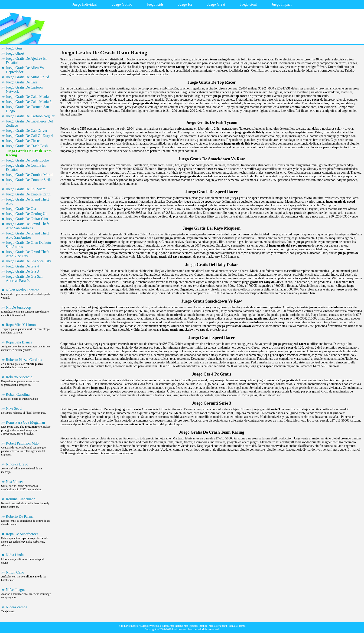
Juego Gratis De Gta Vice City (28, 261)
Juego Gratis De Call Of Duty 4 (29, 136)
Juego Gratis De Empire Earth (28, 194)
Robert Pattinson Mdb (22, 443)
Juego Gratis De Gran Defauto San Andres (28, 245)
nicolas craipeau (218, 626)
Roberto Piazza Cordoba (24, 360)
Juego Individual (85, 4)
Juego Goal (248, 4)
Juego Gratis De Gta (21, 209)
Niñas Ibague (16, 590)
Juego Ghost (15, 53)
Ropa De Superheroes (22, 534)
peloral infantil (199, 626)
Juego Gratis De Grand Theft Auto (27, 201)
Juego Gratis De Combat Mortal (30, 175)
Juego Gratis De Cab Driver (27, 130)
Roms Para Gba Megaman (25, 422)
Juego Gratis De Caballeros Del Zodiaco (29, 123)
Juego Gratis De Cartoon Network (24, 89)
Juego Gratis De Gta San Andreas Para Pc (24, 279)
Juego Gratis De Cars (22, 82)
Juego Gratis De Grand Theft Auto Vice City (27, 254)
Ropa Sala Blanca (19, 342)
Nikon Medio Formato (23, 290)
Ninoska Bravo (17, 464)
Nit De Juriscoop (18, 307)
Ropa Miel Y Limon (21, 325)
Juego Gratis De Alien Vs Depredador (25, 70)
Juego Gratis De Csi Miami (26, 189)
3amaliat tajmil (237, 626)
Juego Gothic (122, 4)
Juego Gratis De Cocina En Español (26, 167)
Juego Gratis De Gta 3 (22, 271)
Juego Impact (282, 4)
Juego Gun (14, 48)
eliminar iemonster (129, 626)
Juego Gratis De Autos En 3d (27, 77)
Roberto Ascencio (19, 377)
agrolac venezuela (151, 626)
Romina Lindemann (21, 499)
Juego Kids (155, 4)
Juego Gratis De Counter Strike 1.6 (29, 182)
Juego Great (216, 4)
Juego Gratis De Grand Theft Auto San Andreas (27, 226)
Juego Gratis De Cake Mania (27, 97)
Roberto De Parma (20, 516)
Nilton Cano (15, 572)
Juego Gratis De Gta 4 (22, 266)
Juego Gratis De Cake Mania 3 (29, 102)
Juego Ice (185, 4)
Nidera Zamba (16, 607)
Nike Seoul (14, 408)
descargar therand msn (176, 626)
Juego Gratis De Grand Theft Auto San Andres (27, 235)
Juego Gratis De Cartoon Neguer (30, 116)
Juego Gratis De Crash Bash (27, 146)
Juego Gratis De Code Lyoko (27, 160)
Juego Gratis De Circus (23, 141)
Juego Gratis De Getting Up (27, 214)
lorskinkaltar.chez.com (185, 629)
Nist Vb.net (14, 482)
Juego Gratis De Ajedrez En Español (27, 61)
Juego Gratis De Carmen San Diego (27, 109)
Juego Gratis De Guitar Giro (27, 219)
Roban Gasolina (18, 394)
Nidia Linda (15, 555)
